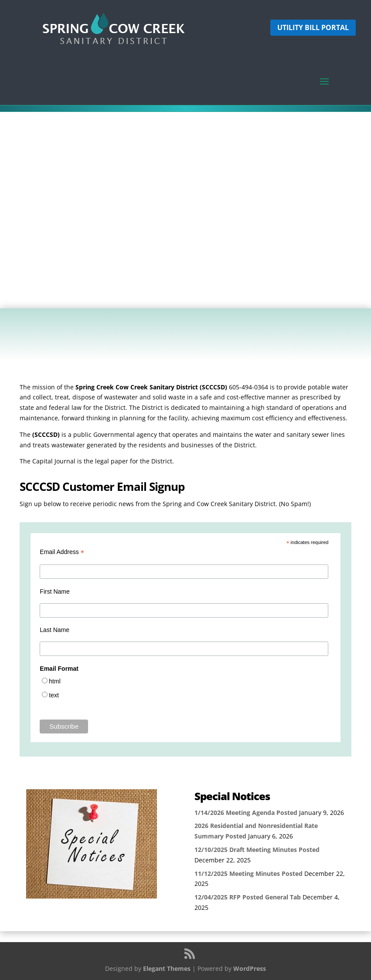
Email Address (62, 552)
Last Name (54, 630)
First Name (54, 591)
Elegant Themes (167, 968)
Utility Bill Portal (313, 27)
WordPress (250, 968)
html (54, 681)
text (54, 695)
